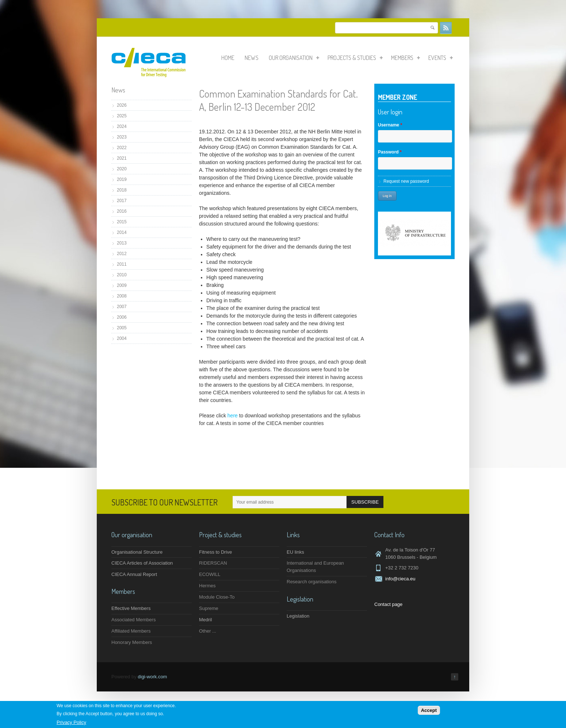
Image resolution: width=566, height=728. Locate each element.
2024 (122, 126)
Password (390, 152)
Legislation (298, 616)
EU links (295, 552)
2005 (122, 328)
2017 (122, 201)
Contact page (388, 604)
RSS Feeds (446, 28)
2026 (122, 105)
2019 (122, 179)
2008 (122, 296)
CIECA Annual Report (134, 574)
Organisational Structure (137, 552)
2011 (122, 264)
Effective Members (131, 608)
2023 (122, 137)
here (233, 416)
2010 (122, 275)
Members (406, 58)
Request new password (406, 181)
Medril (205, 620)
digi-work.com (152, 677)
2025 (122, 116)
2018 (122, 190)
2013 (122, 243)
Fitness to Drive (215, 552)
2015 (122, 222)
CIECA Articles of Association (142, 563)
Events (441, 58)
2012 (122, 254)
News (252, 58)
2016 (122, 211)
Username (390, 125)
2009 (122, 285)
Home (228, 58)
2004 (122, 338)
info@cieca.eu (400, 579)
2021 (122, 158)
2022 (122, 148)
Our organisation (294, 58)
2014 (122, 232)
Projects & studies (355, 58)
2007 (122, 307)
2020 (122, 169)
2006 (122, 317)
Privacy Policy (71, 723)
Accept (429, 711)
